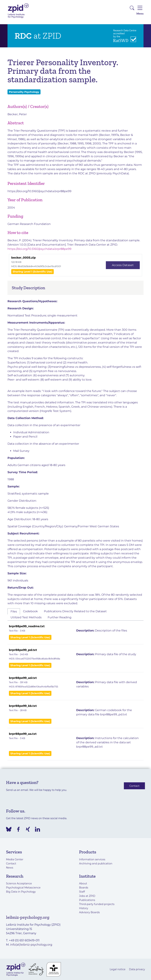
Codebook (30, 611)
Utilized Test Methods (26, 617)
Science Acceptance (19, 883)
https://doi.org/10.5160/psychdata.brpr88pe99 (39, 191)
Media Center (15, 859)
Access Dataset (123, 265)
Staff (82, 892)
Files (14, 611)
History (84, 908)
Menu (140, 10)
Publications (87, 900)
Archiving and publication (96, 864)
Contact (134, 786)
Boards (84, 888)
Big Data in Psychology (21, 892)
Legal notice (118, 969)
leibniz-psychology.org (28, 917)
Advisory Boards (89, 912)
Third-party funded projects (97, 904)
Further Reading (60, 617)
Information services (92, 859)
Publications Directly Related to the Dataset (75, 611)
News (10, 868)
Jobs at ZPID (87, 896)
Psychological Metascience (23, 888)
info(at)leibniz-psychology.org (31, 945)
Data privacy (137, 969)
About (83, 883)
